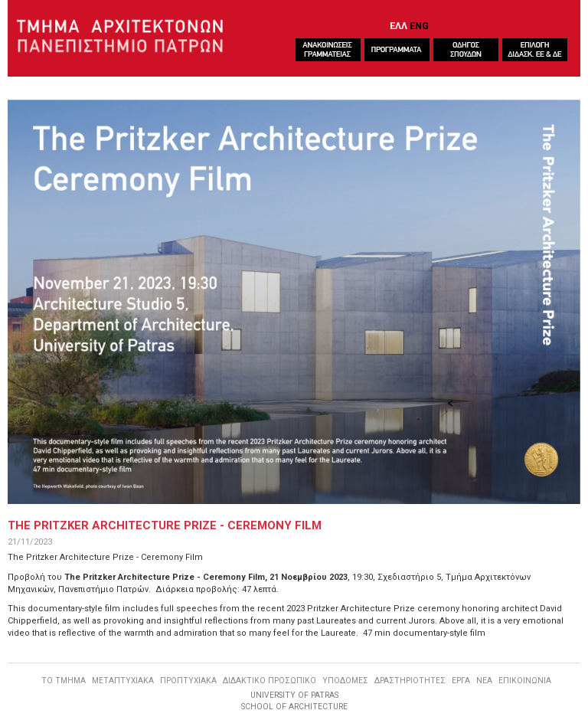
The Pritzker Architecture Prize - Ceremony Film (165, 525)
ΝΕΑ (484, 681)
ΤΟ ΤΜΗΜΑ (64, 681)
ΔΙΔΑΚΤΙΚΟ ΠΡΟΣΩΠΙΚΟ (269, 681)
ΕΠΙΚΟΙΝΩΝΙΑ (525, 681)
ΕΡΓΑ (461, 681)
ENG (419, 26)
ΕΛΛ (399, 26)
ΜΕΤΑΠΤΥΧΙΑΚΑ (123, 681)
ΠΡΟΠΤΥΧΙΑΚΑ (188, 681)
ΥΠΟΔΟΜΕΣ (345, 681)
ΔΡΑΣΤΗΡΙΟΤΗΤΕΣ (410, 681)
